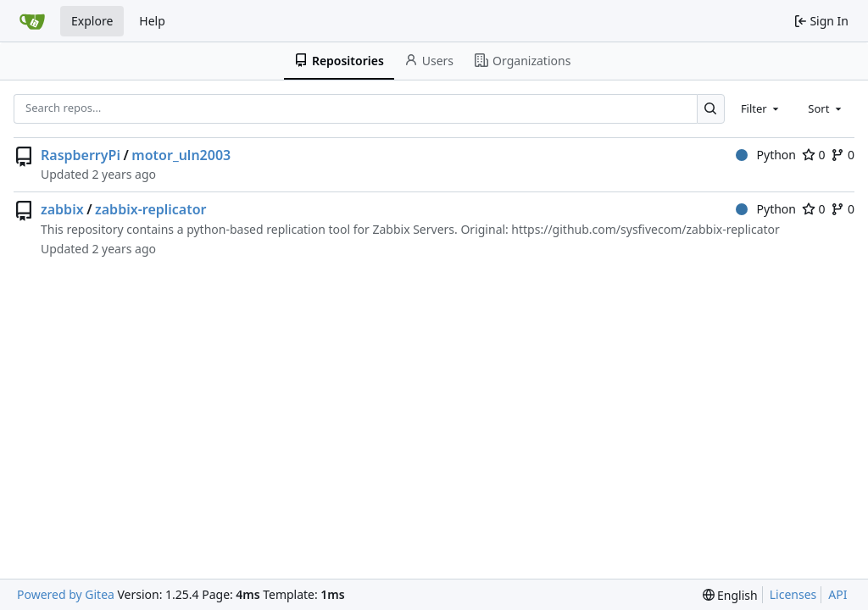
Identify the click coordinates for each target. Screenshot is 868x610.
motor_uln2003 (181, 155)
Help (152, 21)
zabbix (62, 209)
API (837, 594)
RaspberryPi (81, 155)
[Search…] (711, 109)
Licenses (793, 594)
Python (766, 155)
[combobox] (761, 108)
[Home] (32, 21)
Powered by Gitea (66, 594)
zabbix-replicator (151, 209)
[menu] (730, 595)
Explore (92, 21)
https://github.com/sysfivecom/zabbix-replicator (645, 229)
